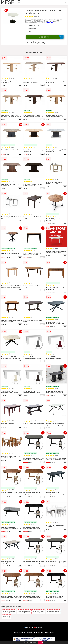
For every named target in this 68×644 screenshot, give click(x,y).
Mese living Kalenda (9, 612)
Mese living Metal (39, 612)
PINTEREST (38, 627)
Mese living (7, 617)
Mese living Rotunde (24, 612)
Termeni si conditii (19, 633)
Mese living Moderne (53, 612)
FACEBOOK (29, 627)
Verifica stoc (51, 37)
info (20, 85)
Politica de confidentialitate (35, 633)
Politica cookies (49, 633)
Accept (41, 643)
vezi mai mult (50, 23)
